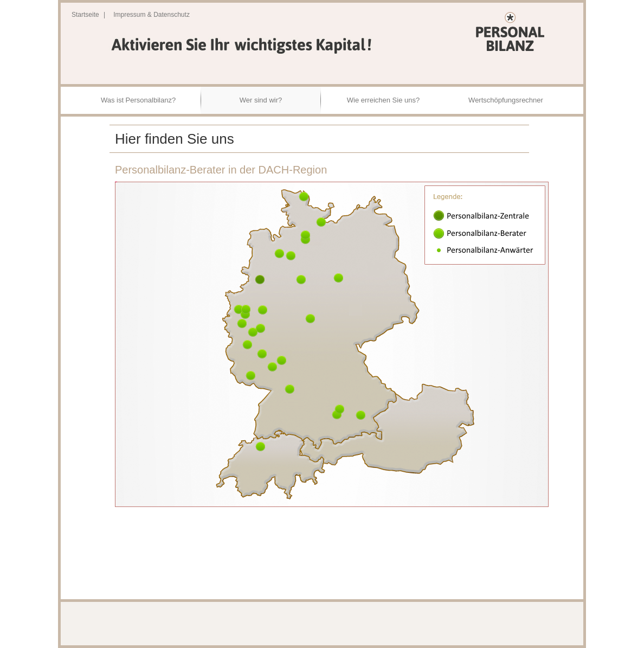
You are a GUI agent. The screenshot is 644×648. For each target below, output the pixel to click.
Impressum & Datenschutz (152, 15)
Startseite (85, 15)
